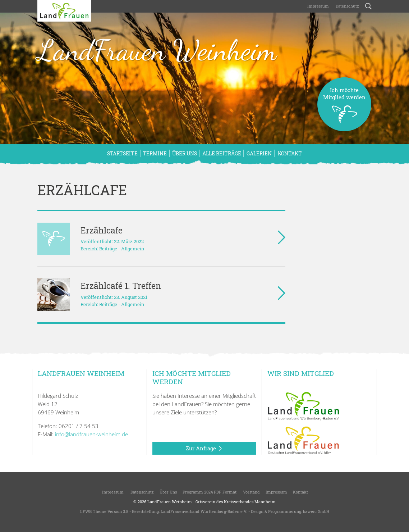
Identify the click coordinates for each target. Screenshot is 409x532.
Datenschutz (347, 6)
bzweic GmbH (316, 511)
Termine (155, 153)
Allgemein (133, 249)
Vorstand (251, 492)
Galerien (259, 153)
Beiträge (108, 249)
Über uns (185, 153)
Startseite (122, 153)
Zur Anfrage (204, 449)
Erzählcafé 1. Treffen (121, 286)
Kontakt (289, 153)
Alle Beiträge (222, 153)
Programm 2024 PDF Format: (210, 492)
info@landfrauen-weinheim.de (91, 434)
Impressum (318, 6)
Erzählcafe (102, 230)
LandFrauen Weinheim (157, 50)
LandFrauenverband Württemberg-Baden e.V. (204, 511)
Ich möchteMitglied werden (344, 109)
